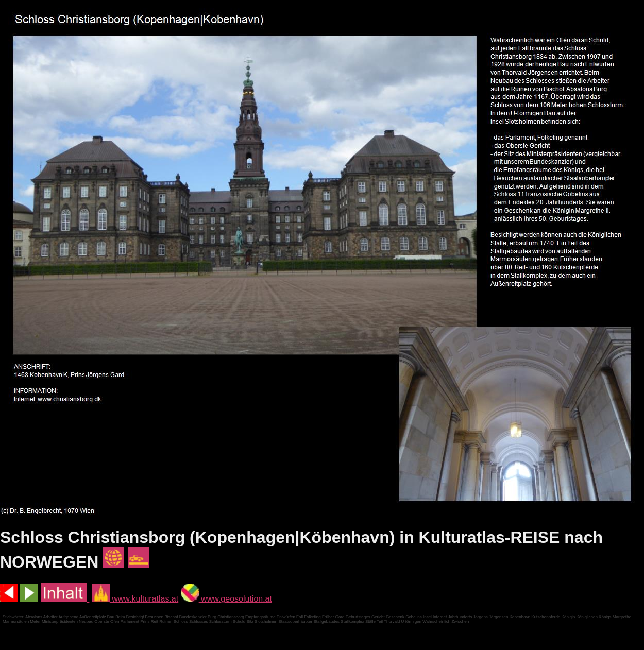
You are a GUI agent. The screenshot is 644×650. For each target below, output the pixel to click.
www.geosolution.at (226, 599)
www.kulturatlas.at (135, 599)
